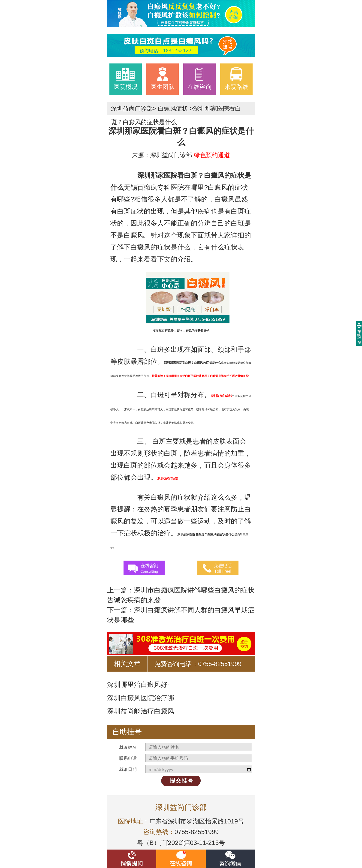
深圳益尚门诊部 (132, 108)
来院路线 (236, 78)
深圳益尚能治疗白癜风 (141, 711)
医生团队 (163, 78)
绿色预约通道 (212, 155)
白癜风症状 (173, 108)
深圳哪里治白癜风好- (138, 684)
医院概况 (126, 78)
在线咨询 (199, 78)
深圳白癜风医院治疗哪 (141, 698)
